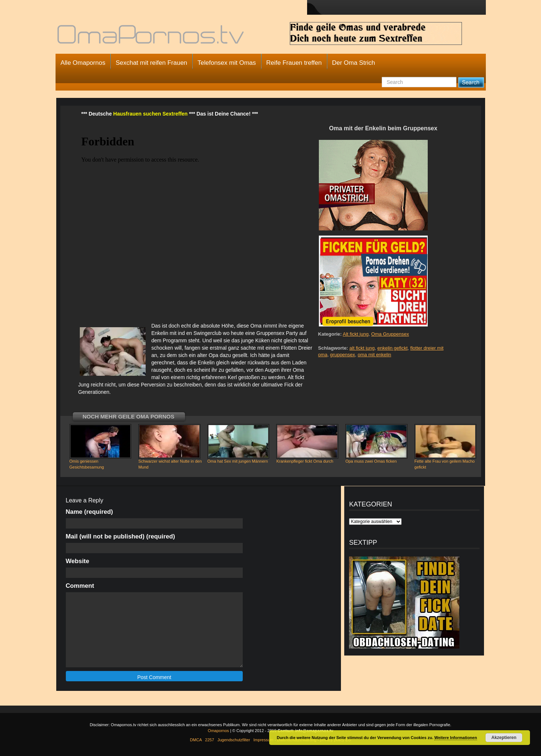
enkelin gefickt (392, 348)
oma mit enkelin (375, 355)
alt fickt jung (362, 348)
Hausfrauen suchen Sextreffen (150, 114)
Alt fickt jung (356, 334)
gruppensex (342, 355)
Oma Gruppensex (390, 334)
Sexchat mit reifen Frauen (151, 63)
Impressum (263, 740)
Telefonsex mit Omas (227, 63)
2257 (210, 740)
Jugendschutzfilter (234, 740)
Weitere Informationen (456, 738)
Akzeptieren (504, 738)
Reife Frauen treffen (294, 63)
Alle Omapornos (83, 63)
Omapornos (218, 731)
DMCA (196, 740)
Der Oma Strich (354, 63)
